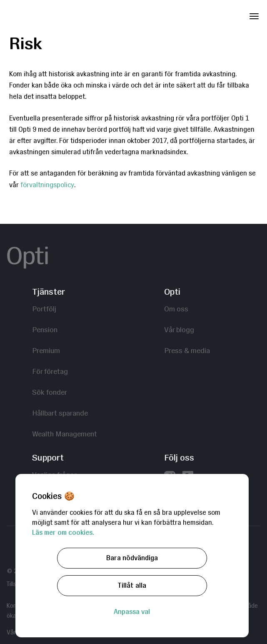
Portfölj (44, 309)
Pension (45, 330)
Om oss (176, 309)
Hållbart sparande (60, 413)
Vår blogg (179, 330)
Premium (46, 350)
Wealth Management (65, 434)
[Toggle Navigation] (254, 15)
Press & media (187, 350)
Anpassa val (132, 612)
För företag (50, 371)
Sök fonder (50, 392)
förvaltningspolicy (47, 185)
